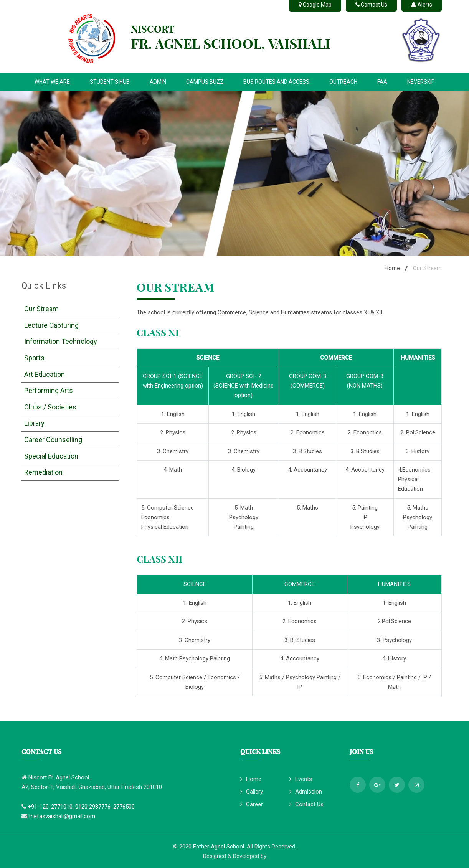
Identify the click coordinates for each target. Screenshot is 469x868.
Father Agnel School (219, 847)
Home (392, 268)
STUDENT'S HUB (110, 82)
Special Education (51, 456)
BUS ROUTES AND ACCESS (276, 82)
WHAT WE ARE (52, 82)
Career (252, 804)
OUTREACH (343, 82)
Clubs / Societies (50, 407)
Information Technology (61, 341)
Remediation (43, 472)
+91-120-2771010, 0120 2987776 (69, 807)
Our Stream (41, 309)
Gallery (252, 792)
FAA (382, 82)
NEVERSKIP (421, 82)
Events (301, 779)
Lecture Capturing (51, 325)
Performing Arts (49, 390)
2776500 (124, 807)
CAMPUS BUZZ (205, 82)
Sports (34, 358)
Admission (306, 792)
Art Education (45, 374)
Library (34, 423)
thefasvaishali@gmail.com (62, 816)
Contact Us (306, 804)
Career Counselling (53, 440)
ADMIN (158, 82)
